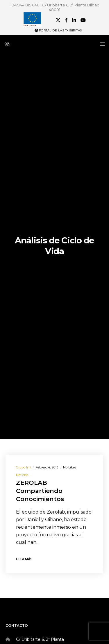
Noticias (22, 475)
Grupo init (24, 467)
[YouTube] (83, 20)
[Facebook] (66, 20)
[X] (58, 20)
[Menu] (101, 44)
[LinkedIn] (74, 20)
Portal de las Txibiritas (58, 30)
